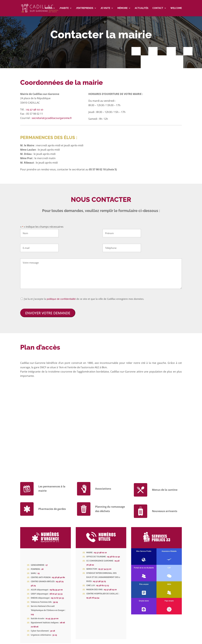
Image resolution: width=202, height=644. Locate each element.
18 (42, 566)
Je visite (105, 8)
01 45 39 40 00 (52, 615)
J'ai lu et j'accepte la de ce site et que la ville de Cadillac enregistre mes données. (84, 296)
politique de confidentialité (61, 296)
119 (32, 611)
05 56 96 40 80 (58, 574)
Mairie (48, 8)
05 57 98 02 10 (35, 106)
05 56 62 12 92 (114, 553)
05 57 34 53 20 (105, 566)
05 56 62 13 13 (103, 582)
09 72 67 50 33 (57, 595)
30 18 (53, 628)
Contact (158, 8)
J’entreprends (85, 8)
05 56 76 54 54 (93, 594)
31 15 (55, 632)
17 (47, 562)
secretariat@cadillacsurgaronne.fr (52, 115)
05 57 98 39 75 (99, 578)
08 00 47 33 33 (56, 591)
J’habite (64, 8)
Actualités (142, 8)
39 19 (55, 599)
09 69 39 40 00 (56, 586)
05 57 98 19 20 (110, 586)
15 (39, 570)
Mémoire (122, 8)
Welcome (176, 8)
